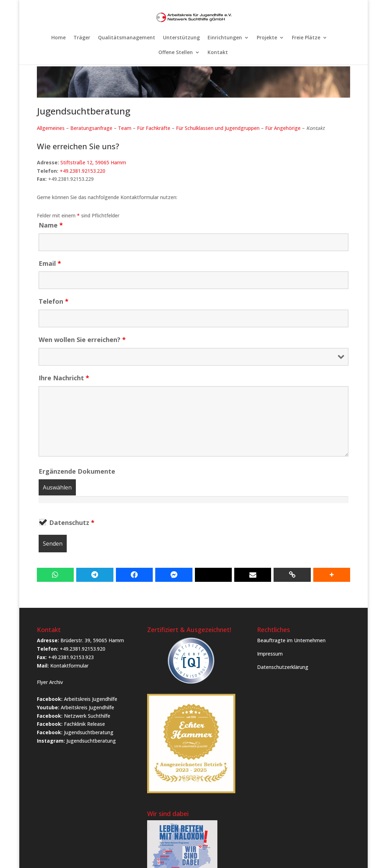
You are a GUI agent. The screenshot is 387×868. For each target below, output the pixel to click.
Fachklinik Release (84, 724)
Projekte (267, 38)
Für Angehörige (283, 128)
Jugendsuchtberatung (89, 732)
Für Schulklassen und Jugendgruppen (218, 128)
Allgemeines (51, 128)
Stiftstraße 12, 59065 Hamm (93, 162)
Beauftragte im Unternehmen (291, 640)
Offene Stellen (176, 53)
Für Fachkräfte (154, 128)
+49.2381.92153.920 (83, 649)
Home (58, 38)
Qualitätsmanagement (127, 38)
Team (125, 128)
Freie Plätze (306, 38)
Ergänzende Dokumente (77, 471)
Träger (82, 38)
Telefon (54, 301)
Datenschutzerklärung (283, 667)
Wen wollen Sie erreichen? (82, 340)
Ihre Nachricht (64, 378)
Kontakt (218, 53)
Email (50, 263)
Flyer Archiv (50, 682)
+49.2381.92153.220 (83, 171)
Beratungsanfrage (91, 128)
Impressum (270, 654)
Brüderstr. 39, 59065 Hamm (92, 640)
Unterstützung (181, 38)
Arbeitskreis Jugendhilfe (91, 699)
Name (51, 225)
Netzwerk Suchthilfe (87, 716)
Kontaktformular (69, 666)
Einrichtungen (225, 38)
